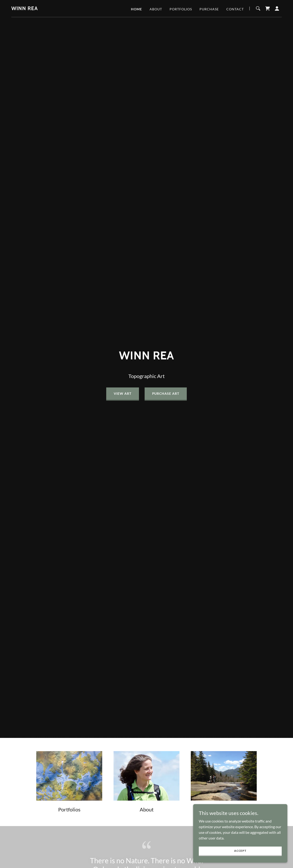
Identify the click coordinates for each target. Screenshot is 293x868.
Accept (240, 851)
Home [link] (136, 9)
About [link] (156, 9)
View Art (123, 393)
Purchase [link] (209, 9)
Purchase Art (166, 393)
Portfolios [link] (181, 9)
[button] (277, 8)
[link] (25, 9)
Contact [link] (235, 9)
